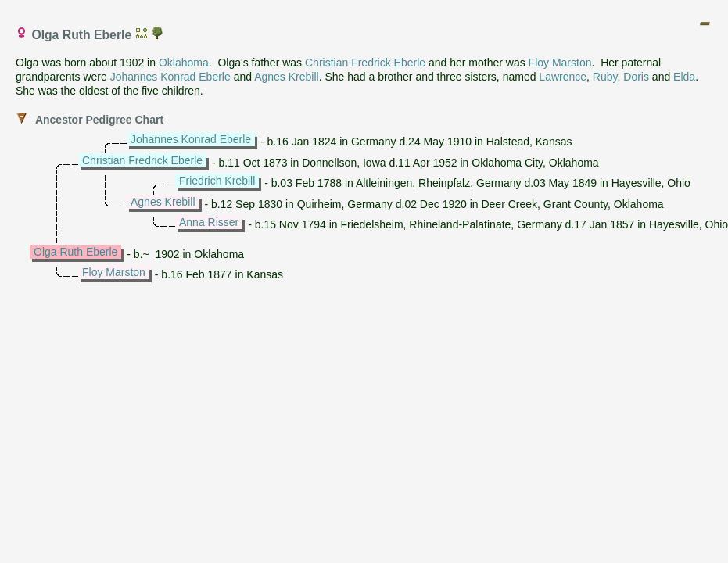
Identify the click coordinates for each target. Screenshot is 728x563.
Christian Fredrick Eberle (365, 63)
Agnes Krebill (287, 77)
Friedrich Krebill (217, 181)
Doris (636, 77)
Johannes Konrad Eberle (170, 77)
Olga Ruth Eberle (75, 252)
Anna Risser (209, 222)
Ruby (605, 77)
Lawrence (563, 77)
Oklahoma (184, 63)
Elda (684, 77)
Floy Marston (560, 63)
